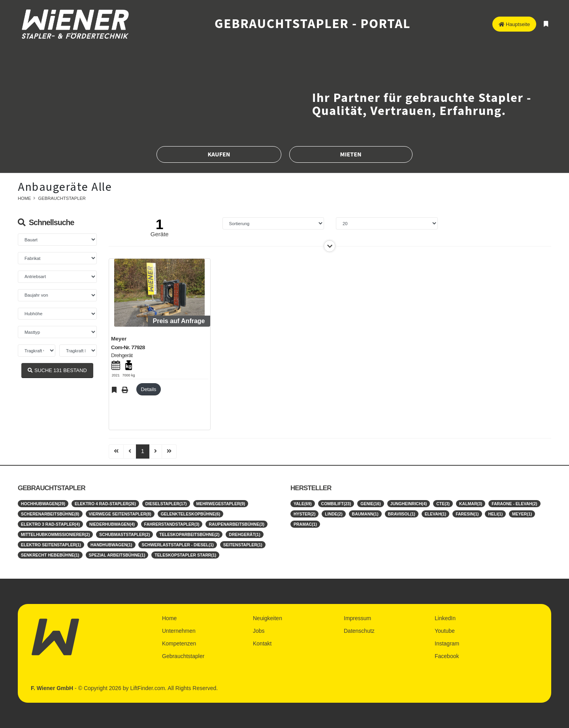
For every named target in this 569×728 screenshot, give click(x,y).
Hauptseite (514, 24)
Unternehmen (179, 631)
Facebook (447, 656)
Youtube (445, 631)
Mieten (351, 154)
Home (24, 198)
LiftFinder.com (147, 688)
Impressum (357, 618)
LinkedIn (445, 618)
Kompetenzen (179, 643)
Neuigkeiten (268, 618)
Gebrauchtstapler (62, 198)
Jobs (259, 631)
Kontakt (262, 643)
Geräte (160, 234)
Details (148, 389)
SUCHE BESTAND (57, 370)
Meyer (119, 339)
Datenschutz (359, 631)
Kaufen (219, 154)
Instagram (447, 643)
